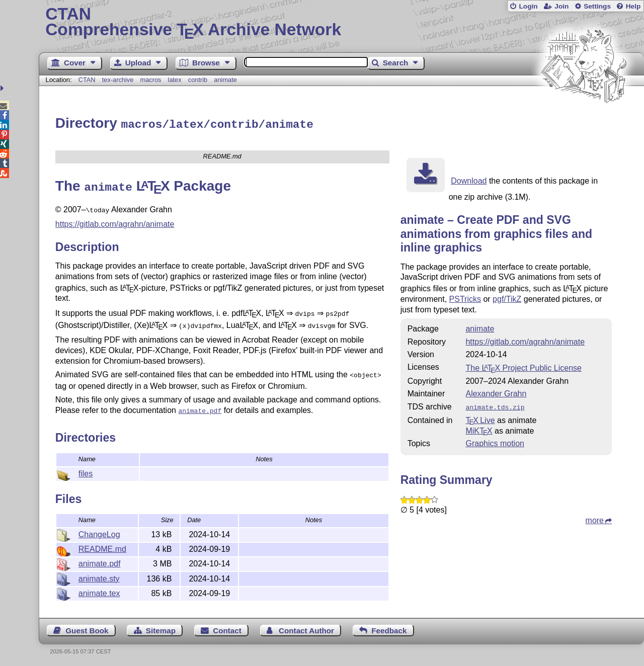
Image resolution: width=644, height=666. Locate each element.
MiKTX (479, 428)
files (86, 472)
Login (528, 6)
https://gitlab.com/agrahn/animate (115, 220)
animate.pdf (100, 562)
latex (175, 80)
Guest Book (87, 629)
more (595, 518)
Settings (597, 6)
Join (561, 6)
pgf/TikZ (507, 298)
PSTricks (465, 298)
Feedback (389, 629)
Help (633, 6)
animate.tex (99, 592)
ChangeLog (99, 533)
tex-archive (118, 80)
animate (225, 80)
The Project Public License (524, 366)
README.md (102, 548)
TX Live (480, 418)
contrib (198, 80)
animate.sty (99, 577)
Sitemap (161, 629)
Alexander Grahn (496, 392)
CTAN (87, 80)
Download (469, 179)
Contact (227, 629)
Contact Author (306, 629)
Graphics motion (495, 441)
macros (150, 80)
